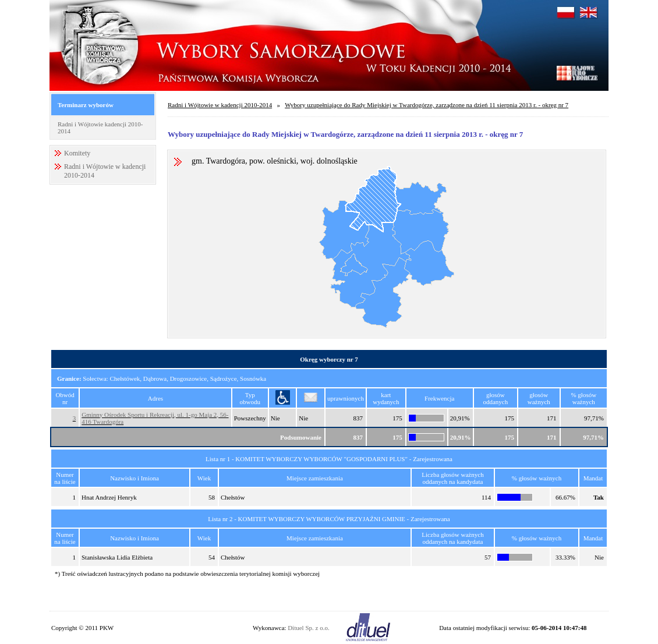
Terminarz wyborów (86, 105)
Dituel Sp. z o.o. (309, 628)
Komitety (77, 153)
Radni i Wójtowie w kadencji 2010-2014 (220, 105)
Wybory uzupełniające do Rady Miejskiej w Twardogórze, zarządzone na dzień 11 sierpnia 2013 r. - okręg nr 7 (427, 105)
